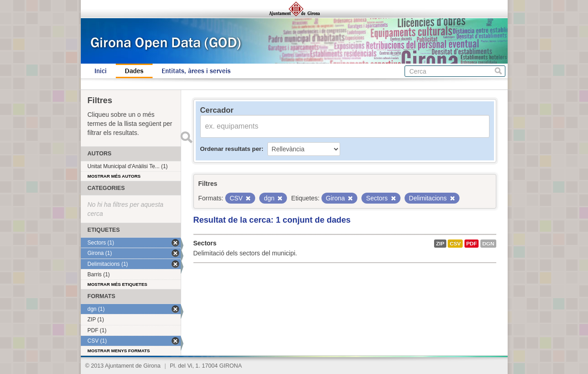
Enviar (187, 137)
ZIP (440, 244)
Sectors (205, 243)
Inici (101, 71)
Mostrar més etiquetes (118, 284)
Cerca (498, 71)
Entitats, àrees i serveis (196, 71)
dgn (488, 244)
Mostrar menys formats (119, 351)
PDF (472, 244)
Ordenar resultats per (231, 149)
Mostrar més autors (114, 176)
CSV (455, 244)
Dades (134, 71)
